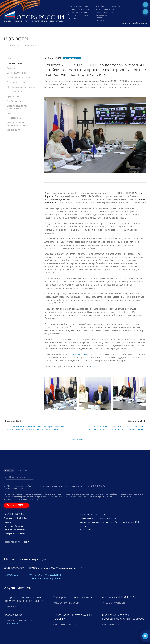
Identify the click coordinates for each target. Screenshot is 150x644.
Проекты (72, 18)
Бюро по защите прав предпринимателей (18, 107)
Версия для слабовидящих (132, 23)
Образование (101, 15)
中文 (27, 470)
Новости (99, 18)
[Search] (20, 477)
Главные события (29, 46)
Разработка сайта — (17, 542)
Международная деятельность (109, 7)
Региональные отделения (45, 575)
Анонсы (11, 68)
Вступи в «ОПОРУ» (16, 505)
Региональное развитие (78, 15)
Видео (10, 113)
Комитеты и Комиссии (78, 12)
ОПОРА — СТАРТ (15, 135)
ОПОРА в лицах (15, 92)
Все (9, 59)
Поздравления (14, 118)
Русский (9, 470)
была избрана (79, 356)
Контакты (100, 21)
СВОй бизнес (14, 130)
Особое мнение (15, 101)
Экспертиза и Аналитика (15, 534)
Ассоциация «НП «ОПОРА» (80, 9)
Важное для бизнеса (17, 73)
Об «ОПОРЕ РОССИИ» (78, 7)
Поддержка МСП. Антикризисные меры (18, 124)
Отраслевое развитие (18, 82)
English (19, 470)
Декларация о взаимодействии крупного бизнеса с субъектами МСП (109, 522)
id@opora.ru (11, 575)
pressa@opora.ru (11, 623)
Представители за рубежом (46, 578)
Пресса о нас (14, 96)
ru (145, 12)
